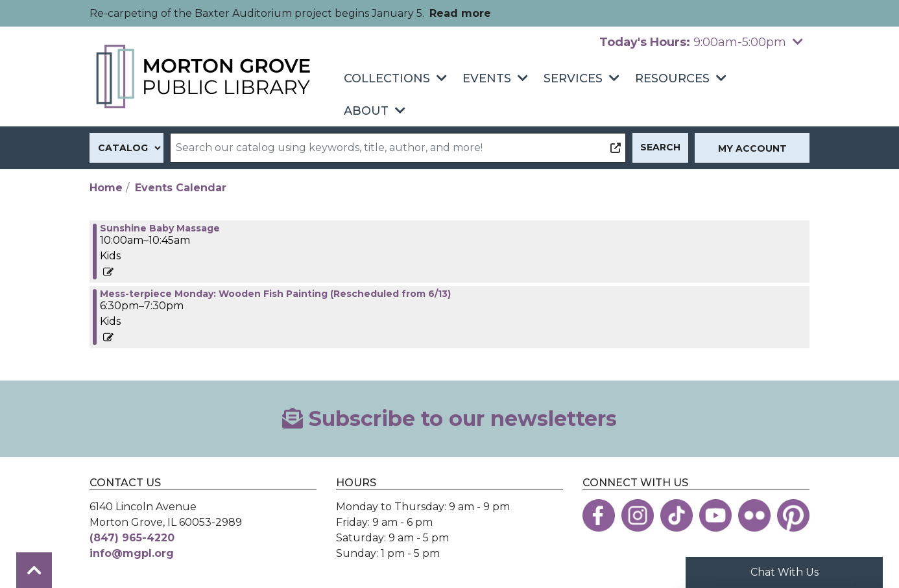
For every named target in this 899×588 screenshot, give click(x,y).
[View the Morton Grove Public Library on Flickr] (754, 515)
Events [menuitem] (487, 78)
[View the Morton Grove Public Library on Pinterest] (793, 515)
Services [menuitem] (573, 78)
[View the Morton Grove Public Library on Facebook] (599, 515)
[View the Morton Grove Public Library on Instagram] (638, 515)
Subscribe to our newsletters (449, 418)
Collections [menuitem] (387, 78)
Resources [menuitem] (672, 78)
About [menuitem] (366, 111)
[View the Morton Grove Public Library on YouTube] (715, 515)
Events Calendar (181, 188)
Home (106, 188)
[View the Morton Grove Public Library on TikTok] (677, 515)
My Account (752, 148)
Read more (460, 13)
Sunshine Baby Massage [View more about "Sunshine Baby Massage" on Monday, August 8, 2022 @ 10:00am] (160, 228)
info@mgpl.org (132, 553)
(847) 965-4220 (132, 538)
